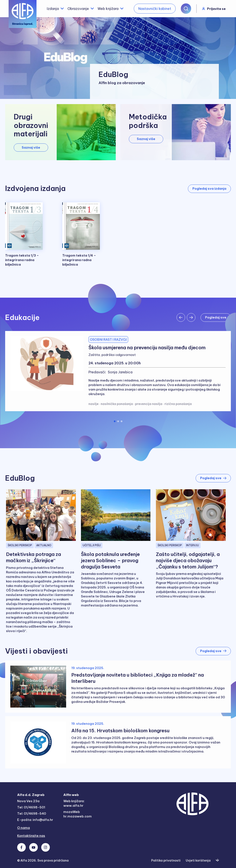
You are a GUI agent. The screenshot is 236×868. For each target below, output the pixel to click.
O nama (24, 828)
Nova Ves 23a (28, 801)
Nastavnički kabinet (155, 9)
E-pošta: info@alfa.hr (35, 820)
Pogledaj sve (213, 478)
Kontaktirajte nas (31, 836)
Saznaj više (31, 147)
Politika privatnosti (166, 860)
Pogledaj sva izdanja (209, 189)
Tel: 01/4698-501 (31, 807)
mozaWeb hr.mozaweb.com (78, 814)
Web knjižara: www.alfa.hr (74, 803)
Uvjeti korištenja (198, 860)
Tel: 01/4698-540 (32, 813)
